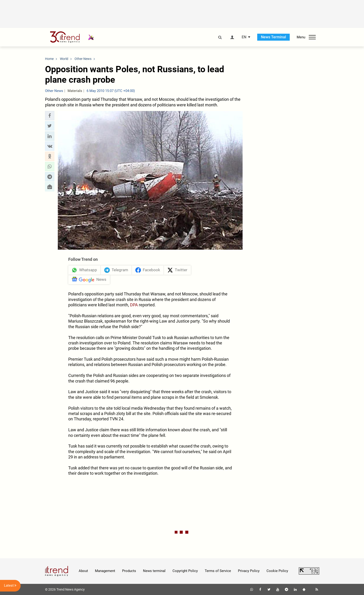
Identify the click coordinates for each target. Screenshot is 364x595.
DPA (134, 305)
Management (105, 571)
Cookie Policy (277, 571)
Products (129, 571)
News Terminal (273, 37)
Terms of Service (218, 571)
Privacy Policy (249, 571)
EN (244, 37)
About (83, 571)
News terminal (154, 571)
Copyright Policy (185, 571)
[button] (50, 116)
